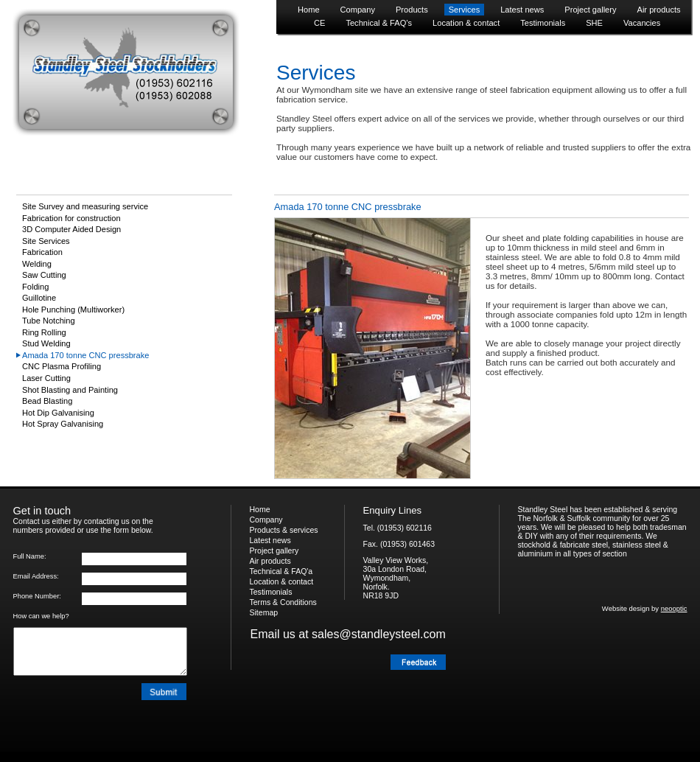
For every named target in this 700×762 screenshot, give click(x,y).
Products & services (284, 530)
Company (358, 10)
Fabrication (42, 252)
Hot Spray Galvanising (63, 424)
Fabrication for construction (71, 218)
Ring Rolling (44, 332)
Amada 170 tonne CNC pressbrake (85, 355)
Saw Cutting (44, 275)
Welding (37, 264)
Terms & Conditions (283, 602)
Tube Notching (49, 321)
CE (319, 23)
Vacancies (642, 23)
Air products (659, 10)
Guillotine (39, 298)
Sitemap (264, 612)
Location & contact (466, 23)
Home (309, 10)
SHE (594, 23)
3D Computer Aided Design (71, 229)
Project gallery (590, 10)
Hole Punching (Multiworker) (73, 310)
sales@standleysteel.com (379, 634)
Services (464, 10)
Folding (35, 287)
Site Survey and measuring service (85, 206)
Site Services (46, 241)
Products (412, 10)
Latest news (522, 10)
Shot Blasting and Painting (70, 390)
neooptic (674, 608)
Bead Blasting (47, 401)
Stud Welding (46, 343)
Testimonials (543, 23)
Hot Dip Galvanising (58, 413)
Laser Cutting (46, 378)
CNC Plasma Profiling (62, 366)
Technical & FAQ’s (379, 23)
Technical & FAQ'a (281, 571)
